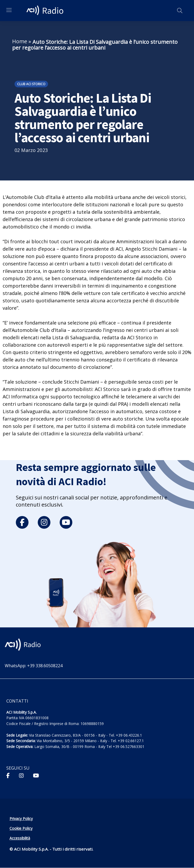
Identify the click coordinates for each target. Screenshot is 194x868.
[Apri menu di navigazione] (9, 10)
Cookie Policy (21, 828)
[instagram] (44, 522)
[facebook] (22, 522)
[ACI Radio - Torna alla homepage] (46, 11)
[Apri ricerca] (180, 11)
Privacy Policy (21, 819)
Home (20, 41)
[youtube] (66, 522)
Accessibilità (20, 838)
